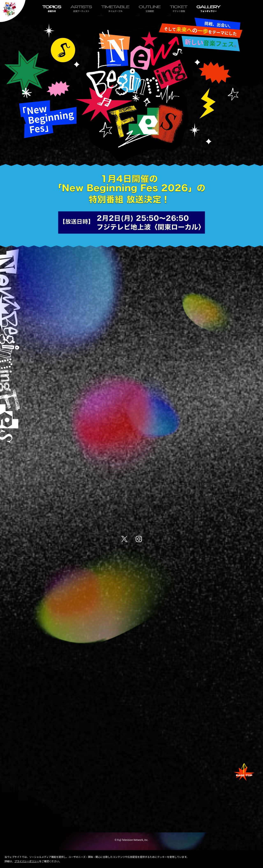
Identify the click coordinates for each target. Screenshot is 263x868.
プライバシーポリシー (27, 861)
